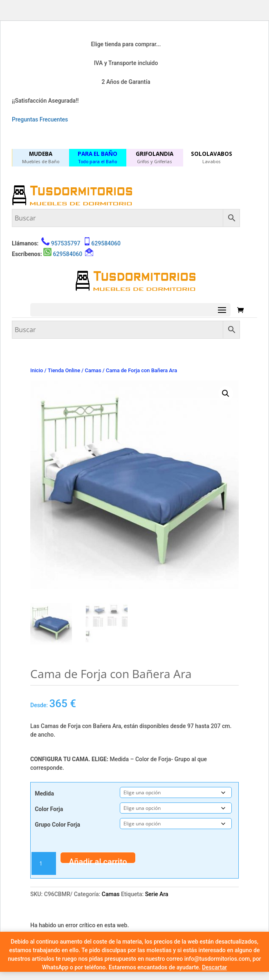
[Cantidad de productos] (44, 863)
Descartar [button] (214, 967)
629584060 (106, 243)
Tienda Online (64, 370)
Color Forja (49, 809)
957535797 (66, 243)
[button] (226, 393)
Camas (93, 370)
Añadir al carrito (98, 860)
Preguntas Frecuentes (40, 119)
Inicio (37, 370)
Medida (44, 793)
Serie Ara (157, 894)
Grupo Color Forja (57, 825)
